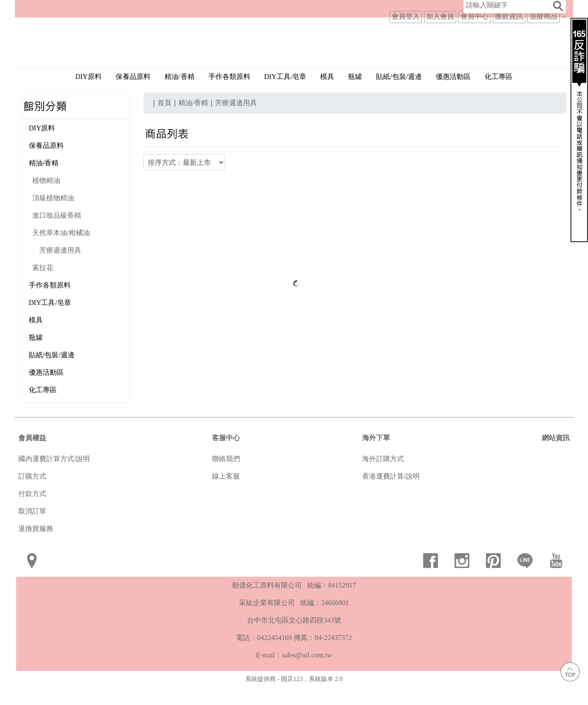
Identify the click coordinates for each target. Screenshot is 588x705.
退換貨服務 (36, 549)
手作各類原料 (229, 98)
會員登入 (406, 9)
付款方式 (32, 515)
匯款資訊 (509, 9)
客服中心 (226, 459)
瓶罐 (355, 98)
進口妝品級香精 (57, 236)
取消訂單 (32, 532)
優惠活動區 (453, 98)
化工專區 (499, 98)
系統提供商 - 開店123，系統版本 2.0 (294, 700)
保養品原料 (133, 98)
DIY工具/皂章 (285, 98)
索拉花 (43, 289)
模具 (327, 98)
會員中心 (475, 9)
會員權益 (32, 459)
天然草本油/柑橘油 (61, 254)
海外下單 (376, 459)
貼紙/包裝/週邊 (399, 98)
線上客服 (226, 497)
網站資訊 (556, 459)
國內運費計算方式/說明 (54, 480)
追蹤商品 (544, 9)
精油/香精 (44, 184)
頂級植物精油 (53, 219)
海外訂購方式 (383, 480)
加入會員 (440, 9)
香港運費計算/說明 (391, 497)
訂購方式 (32, 497)
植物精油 (46, 201)
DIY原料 (89, 98)
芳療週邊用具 (60, 271)
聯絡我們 (226, 480)
